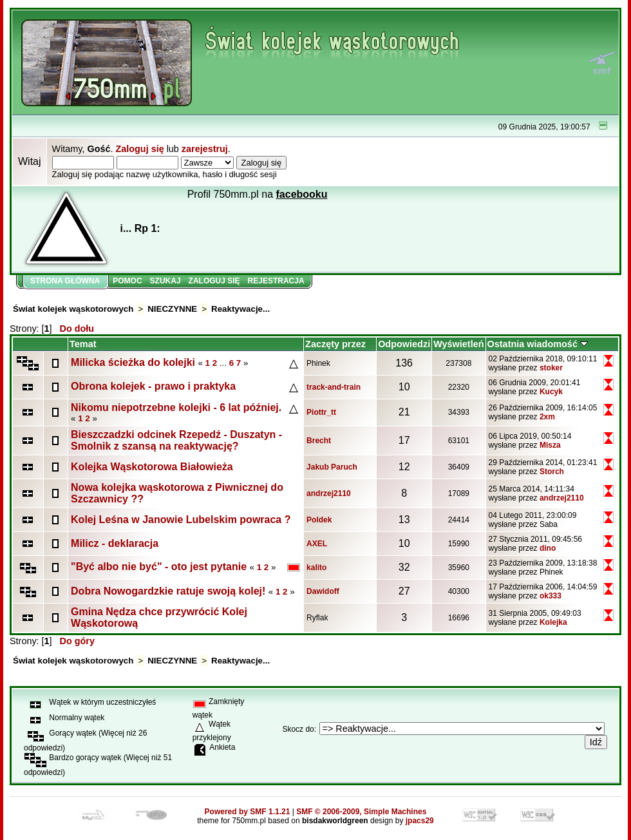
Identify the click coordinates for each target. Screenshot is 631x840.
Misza (550, 445)
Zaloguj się (139, 149)
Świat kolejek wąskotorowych (73, 309)
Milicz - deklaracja (115, 543)
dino (548, 548)
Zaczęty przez (335, 344)
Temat (83, 344)
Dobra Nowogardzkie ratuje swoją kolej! (168, 591)
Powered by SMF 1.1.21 (248, 812)
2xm (547, 417)
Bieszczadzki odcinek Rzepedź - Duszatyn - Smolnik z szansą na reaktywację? (176, 440)
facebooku (302, 194)
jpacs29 (420, 821)
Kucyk (551, 392)
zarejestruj (205, 149)
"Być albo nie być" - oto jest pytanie (159, 567)
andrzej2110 (329, 493)
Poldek (319, 520)
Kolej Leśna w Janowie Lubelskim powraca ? (181, 520)
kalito (316, 568)
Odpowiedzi (404, 344)
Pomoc (127, 281)
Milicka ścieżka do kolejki (133, 362)
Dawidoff (323, 591)
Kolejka (553, 622)
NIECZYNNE (172, 309)
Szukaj (165, 281)
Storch (552, 472)
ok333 (551, 596)
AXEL (317, 544)
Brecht (319, 441)
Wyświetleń (458, 344)
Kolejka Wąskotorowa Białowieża (152, 467)
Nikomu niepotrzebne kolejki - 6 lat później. (176, 407)
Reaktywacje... (240, 309)
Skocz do (298, 729)
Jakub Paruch (332, 467)
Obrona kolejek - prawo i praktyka (153, 386)
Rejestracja (276, 281)
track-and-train (334, 387)
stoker (551, 368)
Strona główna (65, 281)
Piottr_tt (321, 412)
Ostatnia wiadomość (538, 344)
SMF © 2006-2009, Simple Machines (361, 812)
